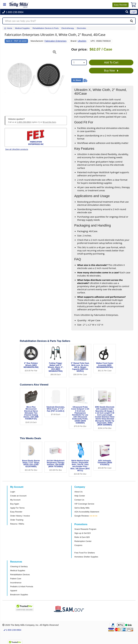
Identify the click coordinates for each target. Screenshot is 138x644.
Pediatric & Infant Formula (22, 587)
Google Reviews (82, 516)
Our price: (79, 49)
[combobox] (79, 62)
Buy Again (15, 504)
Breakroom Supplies (19, 595)
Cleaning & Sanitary (19, 566)
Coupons (78, 545)
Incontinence (16, 583)
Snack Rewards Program (85, 529)
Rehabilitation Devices (20, 575)
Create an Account (18, 496)
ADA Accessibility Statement (87, 512)
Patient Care (16, 579)
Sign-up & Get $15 (83, 533)
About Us (79, 492)
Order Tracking (17, 520)
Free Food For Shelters (85, 553)
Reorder (120, 5)
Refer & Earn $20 (82, 537)
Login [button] (133, 12)
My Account (15, 500)
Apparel (14, 591)
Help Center (80, 496)
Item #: (9, 41)
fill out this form (49, 122)
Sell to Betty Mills (82, 508)
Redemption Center (83, 541)
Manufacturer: (37, 41)
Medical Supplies (18, 571)
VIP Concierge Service (84, 504)
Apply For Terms (17, 508)
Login (13, 492)
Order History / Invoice (20, 516)
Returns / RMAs (17, 524)
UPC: (93, 41)
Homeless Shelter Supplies (86, 557)
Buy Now (111, 71)
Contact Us (79, 500)
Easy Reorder (16, 512)
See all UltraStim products (17, 149)
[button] (127, 12)
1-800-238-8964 (24, 122)
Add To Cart (111, 63)
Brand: (74, 41)
